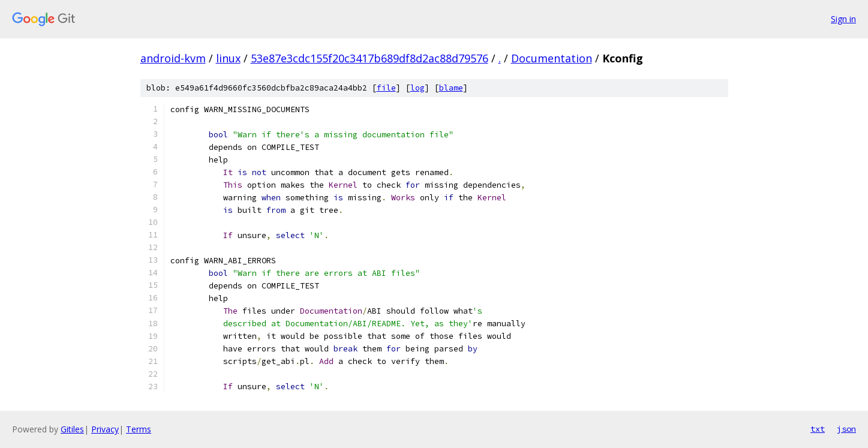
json (846, 429)
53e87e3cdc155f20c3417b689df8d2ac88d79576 (370, 58)
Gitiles (72, 429)
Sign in (843, 19)
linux (228, 58)
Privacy (105, 429)
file (386, 88)
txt (818, 429)
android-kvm (173, 58)
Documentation (552, 58)
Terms (139, 429)
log (418, 88)
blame (451, 88)
